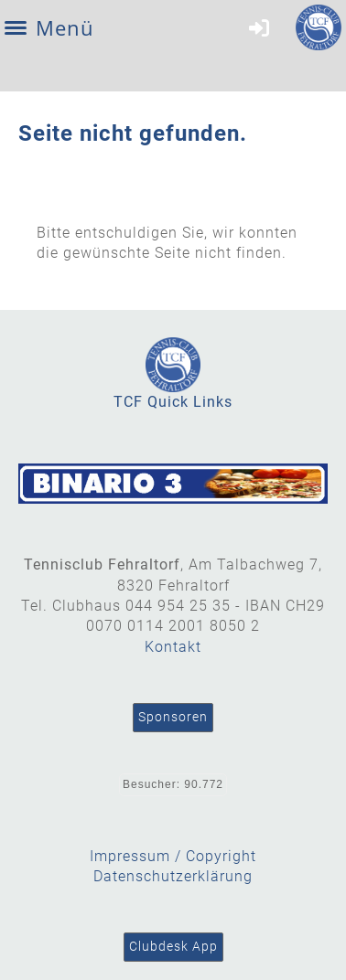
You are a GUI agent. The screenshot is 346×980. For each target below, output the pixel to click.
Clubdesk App (173, 946)
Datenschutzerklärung (173, 876)
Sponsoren (173, 717)
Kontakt (173, 647)
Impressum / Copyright (173, 856)
